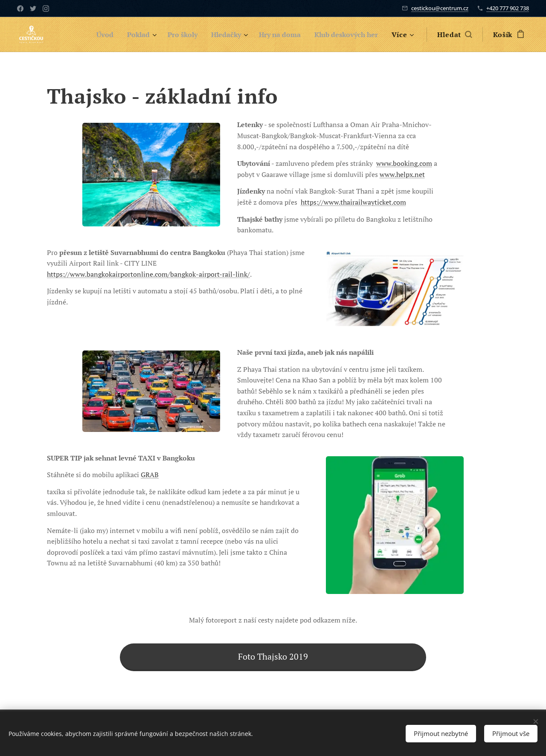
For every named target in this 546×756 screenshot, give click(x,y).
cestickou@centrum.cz (440, 8)
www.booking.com (404, 163)
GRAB (150, 475)
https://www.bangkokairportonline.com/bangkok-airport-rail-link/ (148, 274)
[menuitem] (89, 35)
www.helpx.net (402, 174)
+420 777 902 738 (508, 8)
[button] (455, 35)
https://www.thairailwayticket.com (353, 202)
